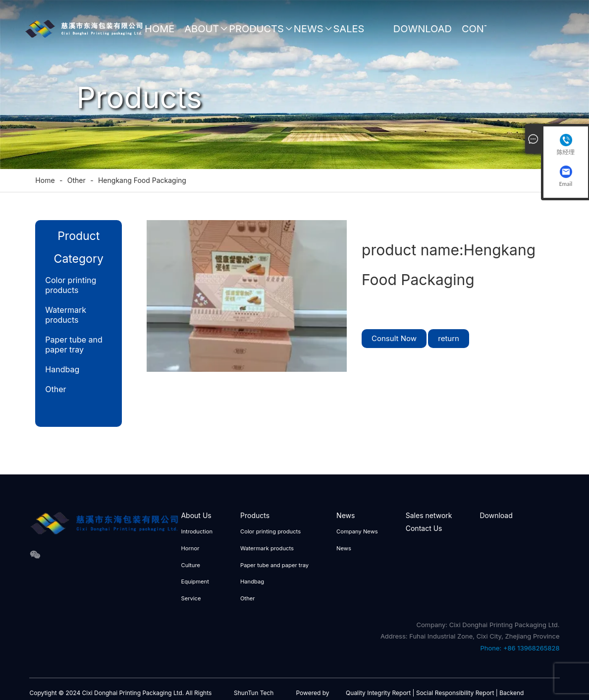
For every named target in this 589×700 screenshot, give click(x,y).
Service (191, 598)
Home (160, 29)
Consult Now (394, 338)
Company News (357, 531)
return (449, 338)
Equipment (195, 582)
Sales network (358, 33)
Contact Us (486, 33)
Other (55, 389)
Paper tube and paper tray (74, 345)
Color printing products (71, 285)
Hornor (190, 548)
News (309, 29)
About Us (202, 33)
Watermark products (66, 315)
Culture (190, 565)
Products (256, 29)
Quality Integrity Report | (380, 693)
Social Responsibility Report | (457, 693)
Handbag (62, 369)
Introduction (197, 531)
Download (423, 29)
